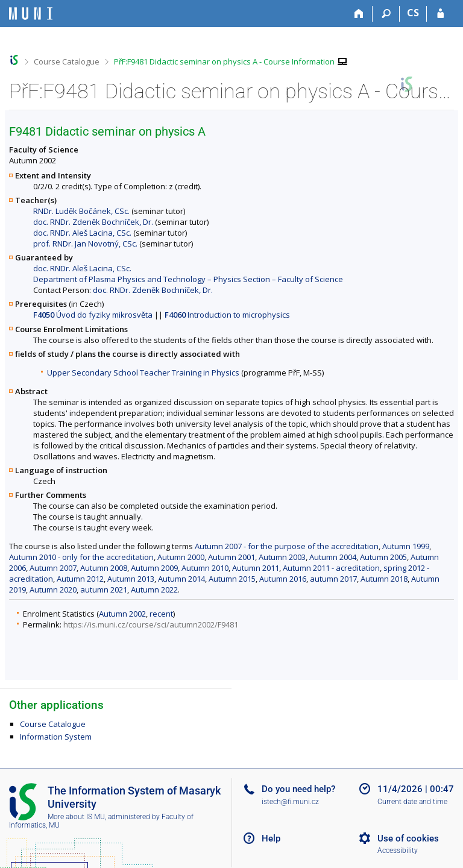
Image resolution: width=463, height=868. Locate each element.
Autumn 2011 (256, 568)
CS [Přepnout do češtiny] (413, 13)
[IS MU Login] (440, 14)
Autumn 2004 (333, 557)
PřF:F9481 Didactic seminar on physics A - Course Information (224, 61)
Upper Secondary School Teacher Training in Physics (143, 373)
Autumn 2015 (232, 579)
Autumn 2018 (384, 579)
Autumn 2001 (231, 557)
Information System (56, 737)
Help (271, 838)
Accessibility (398, 851)
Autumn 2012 (80, 579)
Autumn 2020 (53, 590)
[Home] (359, 14)
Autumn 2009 (154, 568)
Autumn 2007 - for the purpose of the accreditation (287, 546)
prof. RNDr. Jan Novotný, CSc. (85, 244)
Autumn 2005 (383, 557)
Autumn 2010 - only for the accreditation (81, 557)
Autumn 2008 (104, 568)
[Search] (386, 14)
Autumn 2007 (53, 568)
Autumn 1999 (406, 546)
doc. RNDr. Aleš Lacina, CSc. (82, 233)
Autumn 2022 (154, 590)
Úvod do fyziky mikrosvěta (93, 315)
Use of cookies (408, 838)
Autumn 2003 (282, 557)
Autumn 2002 (122, 614)
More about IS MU (76, 817)
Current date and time (412, 802)
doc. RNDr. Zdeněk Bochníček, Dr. (93, 222)
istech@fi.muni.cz (290, 802)
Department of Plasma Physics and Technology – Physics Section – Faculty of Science (188, 279)
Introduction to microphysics (227, 315)
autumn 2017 (333, 579)
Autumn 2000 (181, 557)
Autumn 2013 (131, 579)
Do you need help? (298, 789)
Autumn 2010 (205, 568)
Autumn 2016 (283, 579)
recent (161, 614)
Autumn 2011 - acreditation (331, 568)
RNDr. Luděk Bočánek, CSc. (81, 211)
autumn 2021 (104, 590)
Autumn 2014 (181, 579)
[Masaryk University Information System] (31, 14)
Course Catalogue (67, 61)
